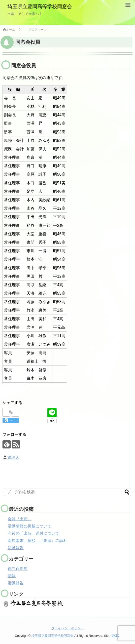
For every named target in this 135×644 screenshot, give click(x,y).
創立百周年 (18, 569)
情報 (12, 576)
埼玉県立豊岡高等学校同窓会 (40, 6)
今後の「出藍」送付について (34, 533)
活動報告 (16, 548)
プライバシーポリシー (67, 628)
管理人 (13, 458)
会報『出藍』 (20, 519)
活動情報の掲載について (30, 526)
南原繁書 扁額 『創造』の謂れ (37, 541)
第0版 (115, 635)
